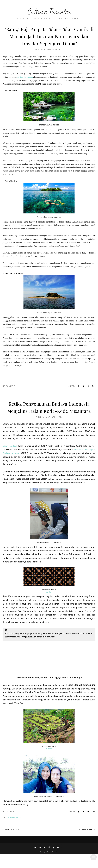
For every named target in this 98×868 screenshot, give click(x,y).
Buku (19, 832)
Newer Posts (12, 844)
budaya (12, 832)
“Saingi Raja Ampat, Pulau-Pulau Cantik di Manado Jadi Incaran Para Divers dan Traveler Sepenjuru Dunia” (49, 40)
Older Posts (86, 844)
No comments (10, 393)
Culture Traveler (49, 11)
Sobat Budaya (10, 460)
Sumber (49, 606)
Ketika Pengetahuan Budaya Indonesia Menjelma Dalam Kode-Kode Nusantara (49, 418)
